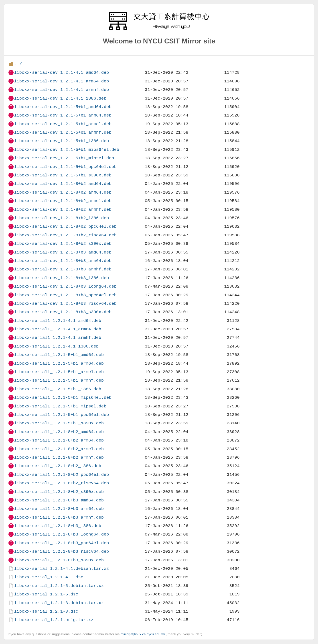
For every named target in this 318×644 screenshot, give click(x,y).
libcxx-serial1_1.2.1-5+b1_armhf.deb (59, 380)
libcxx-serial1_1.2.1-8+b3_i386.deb (58, 526)
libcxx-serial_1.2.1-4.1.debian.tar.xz (61, 569)
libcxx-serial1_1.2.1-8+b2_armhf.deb (59, 457)
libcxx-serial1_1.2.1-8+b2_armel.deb (59, 449)
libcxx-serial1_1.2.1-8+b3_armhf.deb (59, 517)
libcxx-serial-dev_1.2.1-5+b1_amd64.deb (63, 107)
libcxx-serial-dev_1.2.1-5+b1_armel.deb (63, 124)
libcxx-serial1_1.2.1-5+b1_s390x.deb (59, 423)
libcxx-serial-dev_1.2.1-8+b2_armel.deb (63, 201)
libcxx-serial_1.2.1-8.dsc (46, 611)
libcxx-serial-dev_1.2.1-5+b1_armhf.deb (63, 132)
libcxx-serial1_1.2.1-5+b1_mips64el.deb (63, 398)
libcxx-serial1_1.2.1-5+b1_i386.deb (58, 389)
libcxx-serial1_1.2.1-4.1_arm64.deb (58, 329)
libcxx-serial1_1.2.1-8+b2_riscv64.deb (61, 483)
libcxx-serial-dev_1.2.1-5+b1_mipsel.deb (64, 158)
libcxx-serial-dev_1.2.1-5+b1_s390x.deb (63, 175)
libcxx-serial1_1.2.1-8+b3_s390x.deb (59, 560)
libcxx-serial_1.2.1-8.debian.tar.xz (59, 603)
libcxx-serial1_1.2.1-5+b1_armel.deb (59, 372)
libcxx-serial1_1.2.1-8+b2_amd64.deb (59, 432)
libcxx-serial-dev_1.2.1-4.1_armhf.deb (61, 90)
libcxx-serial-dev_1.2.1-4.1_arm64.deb (61, 81)
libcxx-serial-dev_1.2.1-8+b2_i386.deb (61, 218)
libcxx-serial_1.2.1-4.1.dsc (49, 577)
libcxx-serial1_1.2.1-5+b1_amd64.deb (59, 355)
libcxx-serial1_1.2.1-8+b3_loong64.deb (61, 534)
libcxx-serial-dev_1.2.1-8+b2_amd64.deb (63, 184)
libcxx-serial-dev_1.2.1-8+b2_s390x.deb (63, 244)
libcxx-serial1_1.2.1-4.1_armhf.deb (58, 338)
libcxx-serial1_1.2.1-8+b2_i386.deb (58, 466)
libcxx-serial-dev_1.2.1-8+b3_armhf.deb (63, 269)
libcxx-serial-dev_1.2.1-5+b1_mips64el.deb (67, 150)
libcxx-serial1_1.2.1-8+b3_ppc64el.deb (61, 543)
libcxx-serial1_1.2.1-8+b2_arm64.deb (59, 440)
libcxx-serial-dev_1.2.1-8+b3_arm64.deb (63, 261)
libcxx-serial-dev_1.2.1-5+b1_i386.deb (61, 141)
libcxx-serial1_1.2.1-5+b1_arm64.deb (59, 363)
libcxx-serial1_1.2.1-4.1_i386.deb (56, 346)
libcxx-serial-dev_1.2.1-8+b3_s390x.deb (63, 312)
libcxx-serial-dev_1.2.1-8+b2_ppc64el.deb (65, 226)
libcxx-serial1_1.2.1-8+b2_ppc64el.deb (61, 475)
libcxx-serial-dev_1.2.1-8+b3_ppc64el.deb (65, 295)
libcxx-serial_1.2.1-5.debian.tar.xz (59, 586)
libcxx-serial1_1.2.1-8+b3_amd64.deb (59, 500)
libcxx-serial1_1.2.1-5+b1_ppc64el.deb (61, 415)
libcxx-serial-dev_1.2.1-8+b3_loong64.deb (65, 286)
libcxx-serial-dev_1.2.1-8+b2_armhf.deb (63, 210)
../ (18, 64)
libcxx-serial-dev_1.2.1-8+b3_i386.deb (61, 278)
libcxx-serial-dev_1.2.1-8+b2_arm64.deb (63, 192)
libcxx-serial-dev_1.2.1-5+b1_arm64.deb (63, 115)
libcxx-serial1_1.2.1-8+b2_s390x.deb (59, 492)
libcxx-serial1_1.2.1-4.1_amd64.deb (58, 321)
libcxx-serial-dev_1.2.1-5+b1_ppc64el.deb (65, 167)
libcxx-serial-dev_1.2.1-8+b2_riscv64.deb (65, 235)
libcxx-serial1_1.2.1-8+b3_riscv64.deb (61, 551)
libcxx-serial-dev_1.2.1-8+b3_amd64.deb (63, 252)
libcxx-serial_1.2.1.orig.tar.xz (54, 620)
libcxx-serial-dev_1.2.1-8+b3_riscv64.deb (65, 304)
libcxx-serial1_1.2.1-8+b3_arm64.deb (59, 509)
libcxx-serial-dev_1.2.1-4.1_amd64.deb (61, 73)
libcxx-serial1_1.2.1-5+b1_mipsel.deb (60, 406)
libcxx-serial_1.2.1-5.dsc (46, 594)
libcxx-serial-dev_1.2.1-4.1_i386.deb (60, 98)
